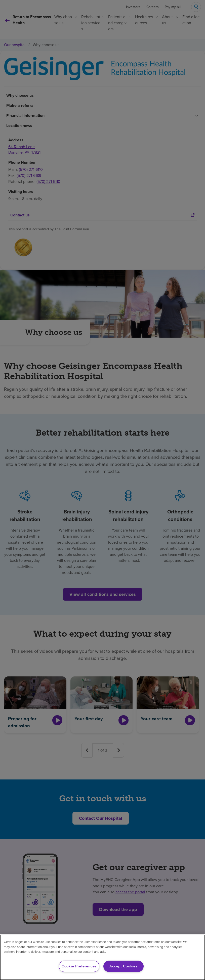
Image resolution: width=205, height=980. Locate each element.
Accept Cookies (123, 966)
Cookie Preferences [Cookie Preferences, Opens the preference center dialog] (79, 966)
